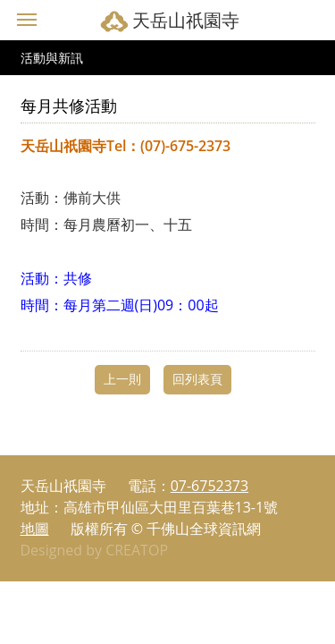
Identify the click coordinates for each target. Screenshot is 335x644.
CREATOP (137, 550)
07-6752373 (209, 486)
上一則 (122, 379)
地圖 (35, 529)
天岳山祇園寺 (186, 20)
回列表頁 (197, 379)
